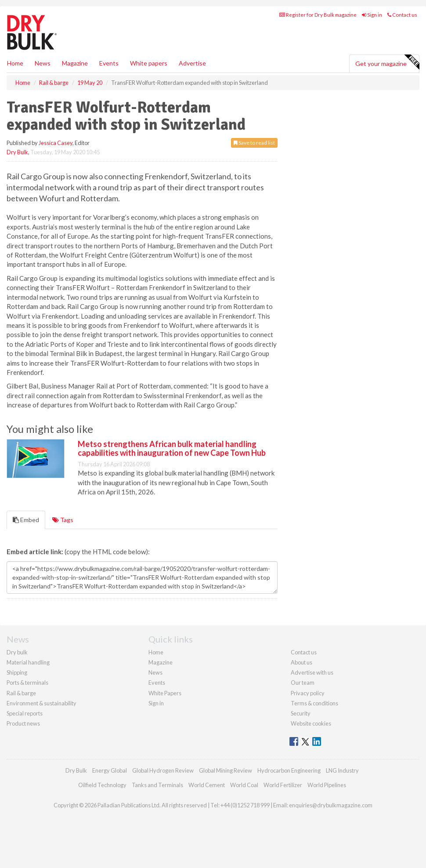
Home (15, 63)
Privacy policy (308, 693)
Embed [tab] (26, 520)
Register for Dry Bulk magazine (318, 15)
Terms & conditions (314, 703)
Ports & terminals (27, 683)
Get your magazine (387, 62)
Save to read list (254, 143)
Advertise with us (312, 672)
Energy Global (110, 770)
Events (109, 63)
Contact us (402, 15)
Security (301, 713)
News (155, 672)
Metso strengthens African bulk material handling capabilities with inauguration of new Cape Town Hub (172, 448)
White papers (149, 63)
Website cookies (311, 723)
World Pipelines (327, 785)
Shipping (17, 672)
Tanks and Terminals (157, 785)
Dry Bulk (17, 152)
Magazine (75, 63)
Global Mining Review (226, 770)
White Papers (165, 693)
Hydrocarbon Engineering (289, 770)
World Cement (207, 785)
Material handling (28, 662)
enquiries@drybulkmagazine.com (331, 805)
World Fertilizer (283, 785)
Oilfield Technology (102, 785)
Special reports (25, 713)
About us (301, 662)
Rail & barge (21, 693)
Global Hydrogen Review (163, 770)
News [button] (43, 63)
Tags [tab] (63, 520)
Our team (303, 683)
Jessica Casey (56, 143)
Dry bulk (17, 652)
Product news (23, 723)
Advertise (192, 63)
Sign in (372, 15)
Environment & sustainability (42, 703)
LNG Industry (342, 770)
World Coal (244, 785)
